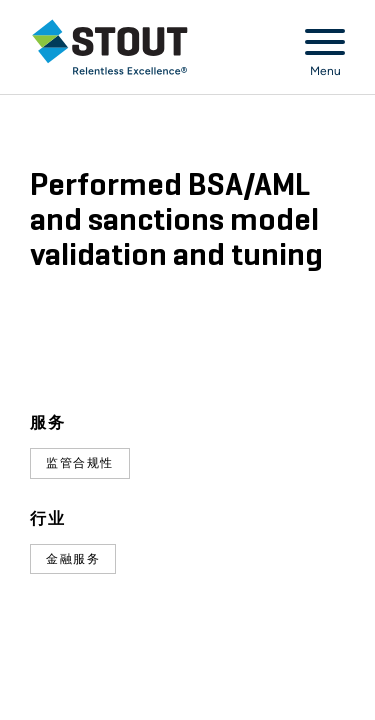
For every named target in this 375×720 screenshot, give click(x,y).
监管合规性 (80, 463)
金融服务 (73, 559)
